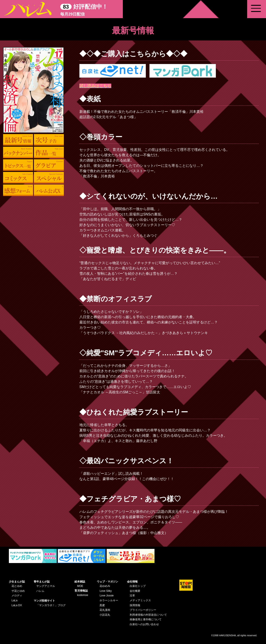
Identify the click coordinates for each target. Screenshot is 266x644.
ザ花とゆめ (18, 591)
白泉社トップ (138, 586)
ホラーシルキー (109, 600)
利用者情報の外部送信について (148, 615)
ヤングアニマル (46, 586)
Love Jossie (107, 596)
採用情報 (135, 605)
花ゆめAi (105, 586)
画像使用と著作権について (146, 619)
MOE (80, 586)
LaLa (15, 600)
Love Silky (106, 591)
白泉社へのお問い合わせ (144, 624)
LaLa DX (17, 605)
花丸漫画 (105, 610)
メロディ (17, 596)
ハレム (40, 591)
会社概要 (135, 591)
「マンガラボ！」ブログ (51, 605)
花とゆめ (17, 586)
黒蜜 (102, 605)
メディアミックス (140, 600)
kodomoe (83, 595)
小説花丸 (105, 615)
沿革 (132, 596)
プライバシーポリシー (143, 610)
